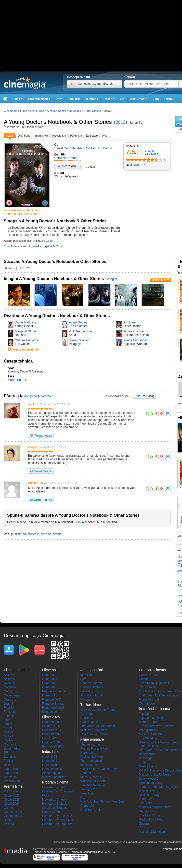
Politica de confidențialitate (86, 852)
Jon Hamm (131, 322)
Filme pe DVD (52, 700)
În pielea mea (89, 765)
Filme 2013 (37, 111)
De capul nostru (150, 811)
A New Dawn (148, 791)
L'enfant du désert (151, 783)
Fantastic (10, 712)
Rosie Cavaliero (80, 340)
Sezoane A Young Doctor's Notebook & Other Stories (55, 262)
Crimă (8, 691)
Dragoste (10, 700)
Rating (150, 396)
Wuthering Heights (93, 781)
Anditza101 (36, 483)
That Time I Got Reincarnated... (160, 695)
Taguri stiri (11, 773)
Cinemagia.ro (25, 83)
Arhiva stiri (11, 777)
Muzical (9, 736)
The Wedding (148, 738)
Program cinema (39, 99)
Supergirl (145, 824)
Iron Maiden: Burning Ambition (159, 691)
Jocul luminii (147, 687)
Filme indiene (51, 712)
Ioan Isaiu (87, 675)
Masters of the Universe (155, 775)
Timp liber (74, 99)
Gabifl (49, 241)
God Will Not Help (151, 819)
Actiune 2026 (51, 726)
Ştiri (122, 99)
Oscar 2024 (12, 804)
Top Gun (145, 714)
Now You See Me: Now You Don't (103, 802)
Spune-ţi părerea (40, 396)
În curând (92, 99)
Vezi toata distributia (26, 349)
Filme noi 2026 (52, 722)
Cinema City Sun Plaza (58, 816)
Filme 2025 (50, 687)
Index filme (51, 752)
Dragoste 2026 (52, 734)
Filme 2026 (50, 683)
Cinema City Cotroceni (57, 791)
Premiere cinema (54, 691)
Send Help (87, 793)
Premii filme (13, 786)
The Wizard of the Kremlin (157, 726)
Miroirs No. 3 (148, 766)
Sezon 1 (9, 268)
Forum (168, 99)
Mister (8, 728)
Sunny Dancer (90, 722)
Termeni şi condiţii (44, 852)
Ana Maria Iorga (91, 695)
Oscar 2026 (12, 795)
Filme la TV (50, 695)
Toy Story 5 (147, 803)
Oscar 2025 (12, 800)
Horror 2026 (50, 738)
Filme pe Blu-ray (53, 704)
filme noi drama (51, 534)
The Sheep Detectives (154, 683)
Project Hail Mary (92, 757)
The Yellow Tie (90, 744)
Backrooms (147, 754)
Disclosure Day (149, 795)
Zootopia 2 (88, 789)
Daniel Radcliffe (25, 322)
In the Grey (146, 799)
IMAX (46, 795)
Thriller (9, 761)
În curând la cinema (154, 709)
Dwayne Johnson (92, 687)
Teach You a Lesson (94, 734)
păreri (150, 151)
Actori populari (52, 773)
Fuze (142, 762)
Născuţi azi (88, 700)
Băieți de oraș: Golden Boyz (99, 769)
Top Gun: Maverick (152, 718)
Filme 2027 (50, 679)
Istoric (8, 724)
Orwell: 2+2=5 (148, 675)
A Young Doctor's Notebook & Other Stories (58, 122)
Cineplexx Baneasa (55, 808)
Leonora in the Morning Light (158, 787)
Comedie (10, 687)
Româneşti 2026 (53, 746)
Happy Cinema (52, 812)
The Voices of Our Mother (98, 726)
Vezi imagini (159, 280)
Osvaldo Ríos (89, 691)
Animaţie (10, 679)
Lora (83, 679)
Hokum (144, 679)
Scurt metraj (12, 749)
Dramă (8, 704)
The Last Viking (149, 815)
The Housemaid (91, 761)
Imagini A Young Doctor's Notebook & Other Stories (54, 279)
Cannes (9, 808)
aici (84, 522)
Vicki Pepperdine (80, 331)
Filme (24, 111)
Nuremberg (88, 753)
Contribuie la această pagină (22, 246)
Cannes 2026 (13, 812)
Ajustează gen (67, 166)
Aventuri (9, 683)
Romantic (10, 744)
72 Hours (87, 714)
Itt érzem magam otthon (155, 807)
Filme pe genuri (16, 670)
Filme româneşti (53, 708)
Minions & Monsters (94, 730)
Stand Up (10, 757)
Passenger (146, 758)
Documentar (12, 695)
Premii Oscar (13, 791)
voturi (150, 154)
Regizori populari (54, 777)
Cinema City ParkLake (57, 824)
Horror (8, 720)
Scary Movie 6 (149, 779)
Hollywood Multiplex (56, 804)
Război (9, 740)
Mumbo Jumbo (149, 722)
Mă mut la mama (150, 734)
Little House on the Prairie (98, 710)
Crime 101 (87, 806)
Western (9, 765)
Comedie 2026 (52, 730)
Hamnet (86, 773)
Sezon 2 (23, 268)
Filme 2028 (50, 675)
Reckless (87, 718)
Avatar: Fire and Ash (94, 749)
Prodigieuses (148, 730)
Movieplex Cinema (55, 800)
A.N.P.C (110, 852)
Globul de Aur (13, 816)
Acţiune (9, 675)
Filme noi (49, 670)
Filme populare (92, 739)
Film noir (10, 716)
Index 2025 (50, 761)
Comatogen (147, 704)
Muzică (9, 732)
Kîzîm (84, 798)
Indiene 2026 (51, 742)
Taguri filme (12, 769)
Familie (9, 708)
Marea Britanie (18, 380)
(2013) (121, 122)
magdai (33, 447)
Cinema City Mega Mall (58, 820)
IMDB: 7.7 (139, 165)
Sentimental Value (93, 785)
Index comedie (52, 769)
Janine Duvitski (134, 331)
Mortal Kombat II (150, 700)
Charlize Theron (91, 683)
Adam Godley (78, 322)
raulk (31, 404)
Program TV (12, 781)
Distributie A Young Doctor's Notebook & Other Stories (57, 316)
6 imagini (111, 279)
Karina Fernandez (135, 340)
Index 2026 (50, 757)
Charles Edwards (26, 340)
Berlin (8, 820)
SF (6, 753)
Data (138, 396)
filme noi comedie (27, 534)
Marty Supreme (91, 777)
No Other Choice (92, 810)
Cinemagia (11, 111)
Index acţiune (51, 765)
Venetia (9, 824)
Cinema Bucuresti (54, 787)
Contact (62, 852)
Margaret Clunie (26, 331)
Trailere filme (90, 705)
